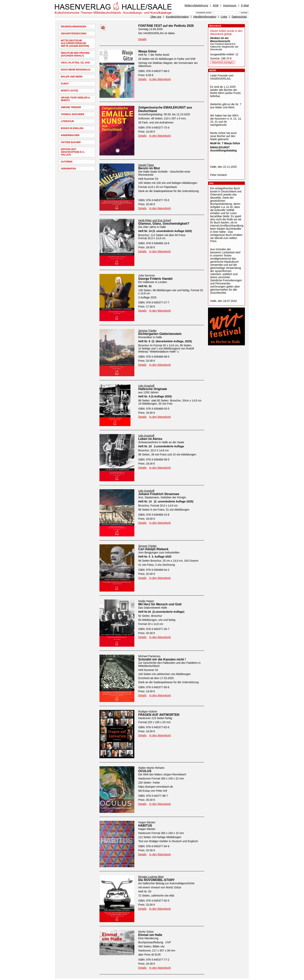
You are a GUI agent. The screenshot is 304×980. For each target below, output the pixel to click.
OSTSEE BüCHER (71, 142)
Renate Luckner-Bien (151, 877)
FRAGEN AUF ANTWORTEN (159, 715)
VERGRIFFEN (68, 169)
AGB (216, 5)
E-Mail (245, 5)
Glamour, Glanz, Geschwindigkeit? (164, 224)
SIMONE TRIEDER (71, 107)
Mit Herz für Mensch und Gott (160, 604)
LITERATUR (67, 121)
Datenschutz (239, 17)
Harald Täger (146, 165)
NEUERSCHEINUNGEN (74, 27)
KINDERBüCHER (70, 135)
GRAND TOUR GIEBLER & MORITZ (75, 99)
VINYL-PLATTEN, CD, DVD (75, 63)
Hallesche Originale (153, 389)
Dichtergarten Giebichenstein (160, 334)
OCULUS (145, 771)
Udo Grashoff (146, 386)
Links (224, 17)
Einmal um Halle (150, 935)
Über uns (156, 17)
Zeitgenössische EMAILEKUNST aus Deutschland (165, 109)
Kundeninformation (177, 17)
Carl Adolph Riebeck (153, 549)
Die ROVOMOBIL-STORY (156, 880)
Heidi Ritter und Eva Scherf (155, 220)
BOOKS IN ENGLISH (72, 128)
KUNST (65, 84)
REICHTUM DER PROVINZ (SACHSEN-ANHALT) (75, 54)
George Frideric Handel (155, 279)
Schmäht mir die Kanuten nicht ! (162, 659)
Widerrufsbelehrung (196, 5)
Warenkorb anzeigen (223, 62)
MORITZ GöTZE (70, 91)
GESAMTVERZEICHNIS (74, 34)
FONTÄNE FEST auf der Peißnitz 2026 (166, 26)
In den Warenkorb (160, 79)
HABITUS (145, 826)
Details (142, 39)
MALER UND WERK (72, 77)
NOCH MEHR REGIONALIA (76, 70)
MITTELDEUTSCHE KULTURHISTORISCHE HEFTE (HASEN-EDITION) (75, 43)
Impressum (230, 5)
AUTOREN (67, 162)
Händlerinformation (205, 17)
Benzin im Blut (149, 168)
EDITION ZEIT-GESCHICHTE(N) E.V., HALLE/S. (73, 152)
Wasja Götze (147, 51)
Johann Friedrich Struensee (159, 494)
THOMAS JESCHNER (73, 114)
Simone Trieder (147, 331)
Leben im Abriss (150, 439)
